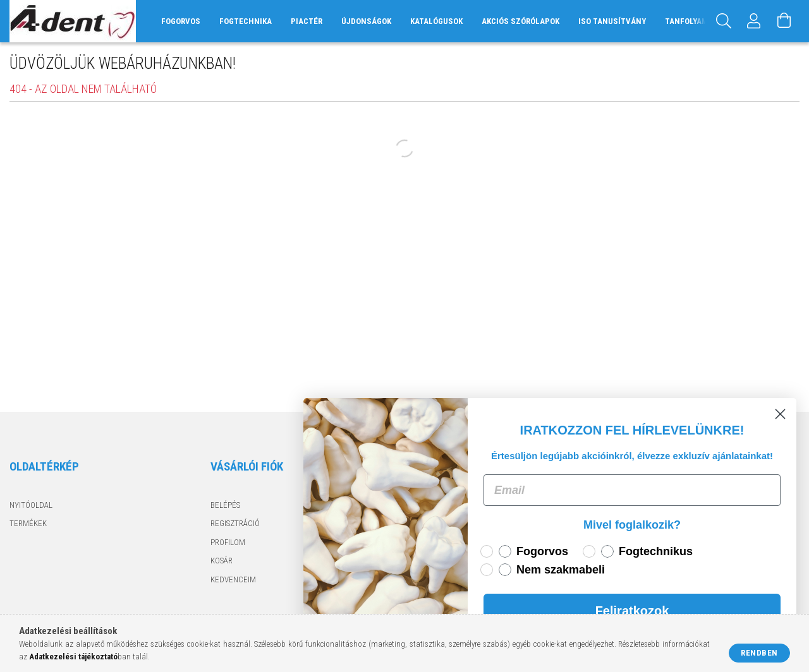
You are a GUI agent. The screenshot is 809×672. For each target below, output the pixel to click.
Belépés (225, 505)
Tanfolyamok (691, 21)
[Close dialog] (782, 414)
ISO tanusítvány (612, 21)
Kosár (222, 561)
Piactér (307, 21)
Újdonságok (366, 21)
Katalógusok (436, 21)
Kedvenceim (233, 579)
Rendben (759, 653)
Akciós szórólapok (520, 21)
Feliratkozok (634, 611)
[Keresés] (724, 21)
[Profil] (754, 21)
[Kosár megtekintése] (784, 21)
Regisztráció (235, 523)
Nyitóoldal (31, 505)
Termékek (28, 523)
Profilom (228, 542)
